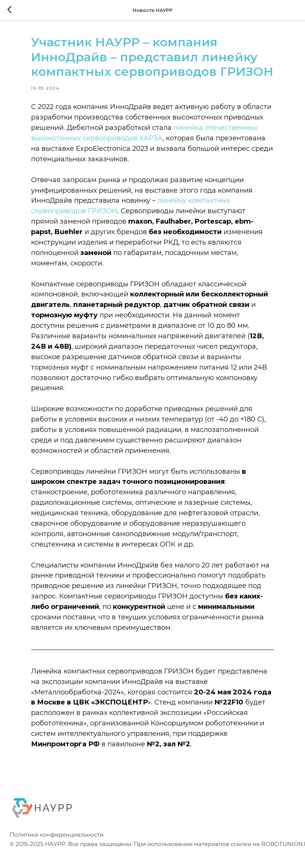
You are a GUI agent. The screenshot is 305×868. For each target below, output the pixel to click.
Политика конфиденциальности (57, 851)
